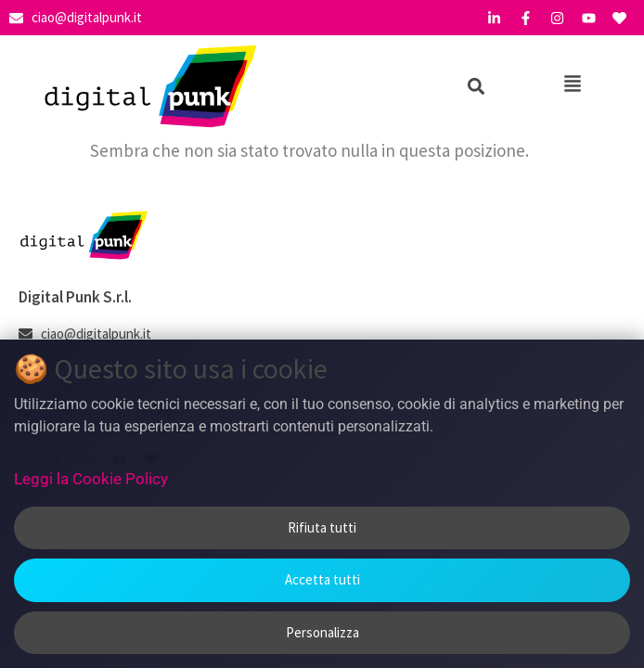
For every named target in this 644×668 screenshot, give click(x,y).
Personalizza (322, 632)
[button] (476, 87)
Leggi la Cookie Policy (91, 479)
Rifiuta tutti (322, 527)
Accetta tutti (322, 579)
